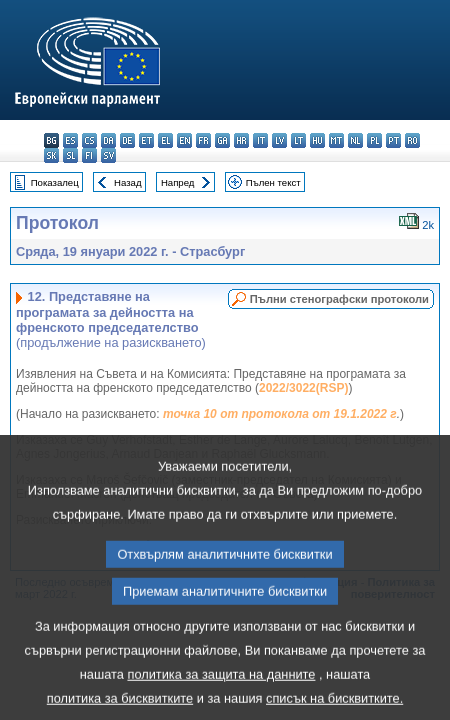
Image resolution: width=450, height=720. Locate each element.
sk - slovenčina (51, 155)
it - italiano (260, 140)
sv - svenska (108, 155)
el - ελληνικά (165, 140)
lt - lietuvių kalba (298, 140)
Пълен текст (273, 182)
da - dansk (108, 140)
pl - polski (374, 140)
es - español (70, 140)
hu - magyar (317, 140)
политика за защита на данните (221, 698)
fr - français (203, 140)
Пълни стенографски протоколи (339, 299)
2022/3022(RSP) (303, 388)
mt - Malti (336, 140)
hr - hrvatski (241, 140)
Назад (128, 182)
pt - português (393, 140)
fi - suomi (89, 155)
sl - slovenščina (70, 155)
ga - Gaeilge (222, 140)
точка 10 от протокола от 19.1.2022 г (280, 414)
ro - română (412, 140)
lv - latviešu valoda (279, 140)
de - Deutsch (127, 140)
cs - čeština (89, 140)
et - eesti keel (146, 140)
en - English (184, 140)
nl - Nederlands (355, 140)
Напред (178, 182)
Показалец (55, 182)
